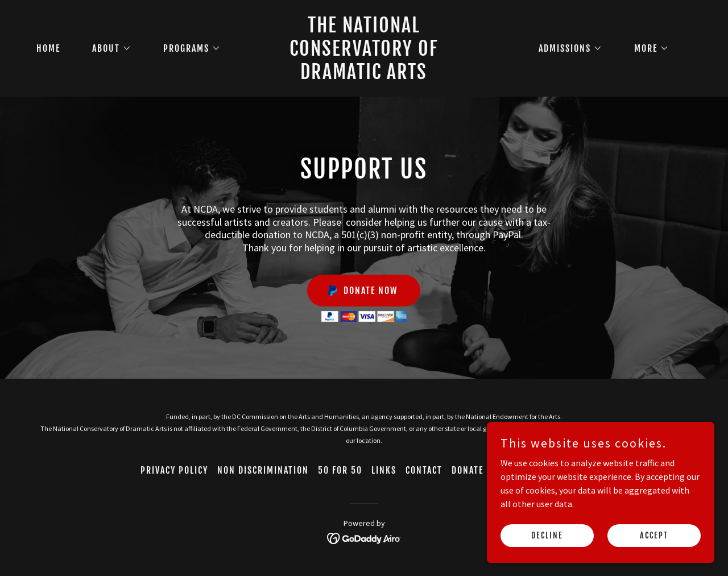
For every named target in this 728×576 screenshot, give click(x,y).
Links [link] (384, 470)
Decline (547, 535)
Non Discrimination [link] (263, 470)
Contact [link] (424, 470)
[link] (364, 76)
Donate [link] (468, 470)
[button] (107, 48)
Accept (654, 535)
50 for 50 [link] (340, 470)
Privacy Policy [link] (174, 470)
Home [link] (48, 48)
